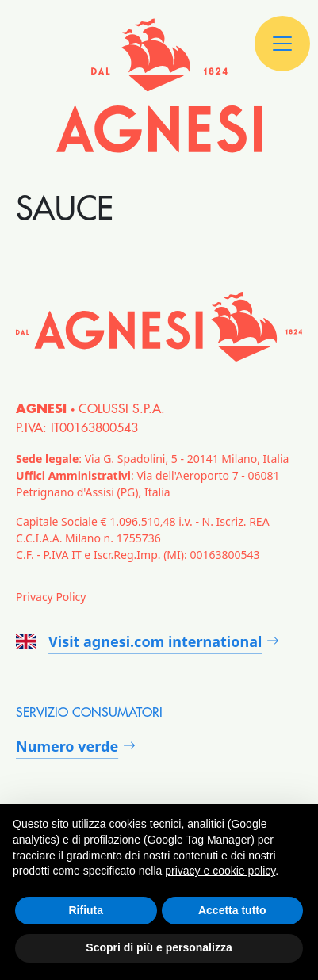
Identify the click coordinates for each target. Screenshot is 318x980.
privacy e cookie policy (220, 871)
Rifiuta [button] (86, 910)
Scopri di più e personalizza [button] (159, 947)
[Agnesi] (159, 86)
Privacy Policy (51, 597)
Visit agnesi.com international (139, 641)
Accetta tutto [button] (232, 910)
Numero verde (67, 746)
